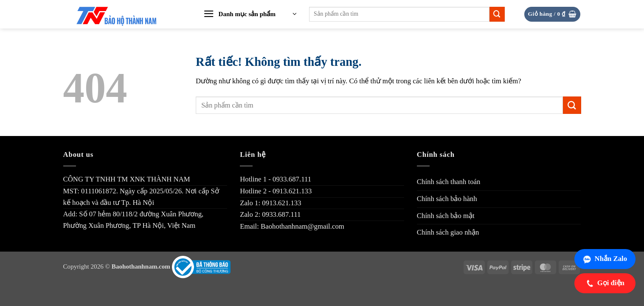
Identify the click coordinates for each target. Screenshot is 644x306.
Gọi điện (605, 283)
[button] (250, 14)
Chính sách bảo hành (447, 199)
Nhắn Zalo (605, 259)
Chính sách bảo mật (446, 216)
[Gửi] (497, 14)
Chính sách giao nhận (448, 232)
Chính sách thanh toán (449, 182)
